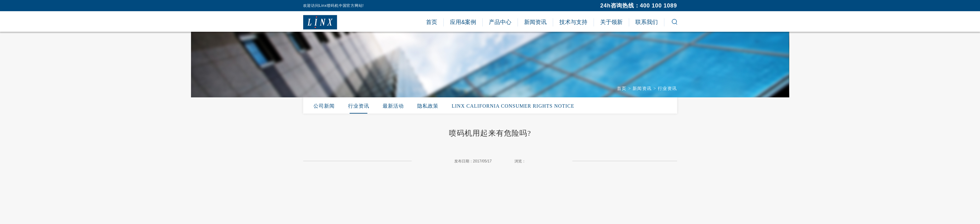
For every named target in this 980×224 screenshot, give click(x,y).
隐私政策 (428, 106)
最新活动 (393, 106)
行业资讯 (667, 89)
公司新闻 (324, 106)
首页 (622, 89)
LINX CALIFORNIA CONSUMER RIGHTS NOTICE (513, 106)
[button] (674, 23)
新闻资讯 (642, 89)
